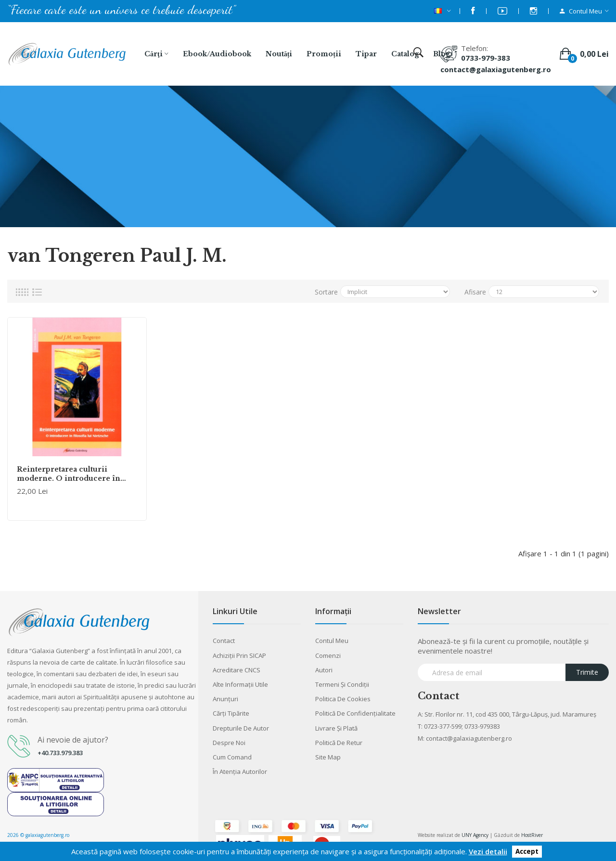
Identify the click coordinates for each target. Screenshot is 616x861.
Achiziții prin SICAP (239, 655)
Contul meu (332, 641)
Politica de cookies (343, 699)
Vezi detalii (488, 851)
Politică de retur (339, 743)
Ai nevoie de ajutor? (73, 740)
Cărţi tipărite (231, 713)
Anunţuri (225, 699)
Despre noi (229, 743)
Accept (527, 852)
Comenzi (328, 655)
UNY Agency (475, 835)
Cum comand (232, 757)
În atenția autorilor (240, 771)
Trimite (587, 672)
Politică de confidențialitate (355, 713)
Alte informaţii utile (240, 684)
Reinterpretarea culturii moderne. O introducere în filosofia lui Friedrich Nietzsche (76, 474)
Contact (224, 641)
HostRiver (532, 835)
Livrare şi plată (336, 728)
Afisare (475, 292)
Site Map (328, 757)
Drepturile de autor (241, 728)
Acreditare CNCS (237, 670)
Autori (324, 670)
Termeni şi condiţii (342, 684)
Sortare (326, 292)
